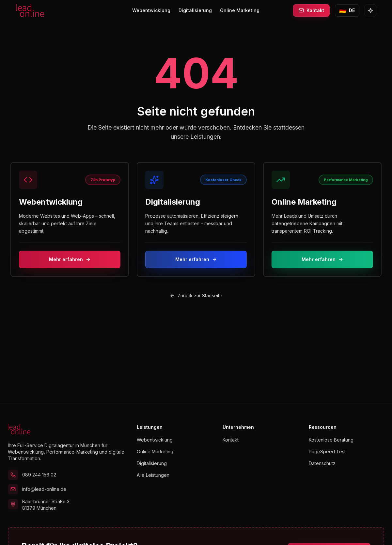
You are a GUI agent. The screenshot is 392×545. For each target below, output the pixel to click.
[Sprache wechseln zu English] (347, 10)
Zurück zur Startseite (196, 296)
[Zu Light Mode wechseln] (370, 10)
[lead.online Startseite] (30, 10)
